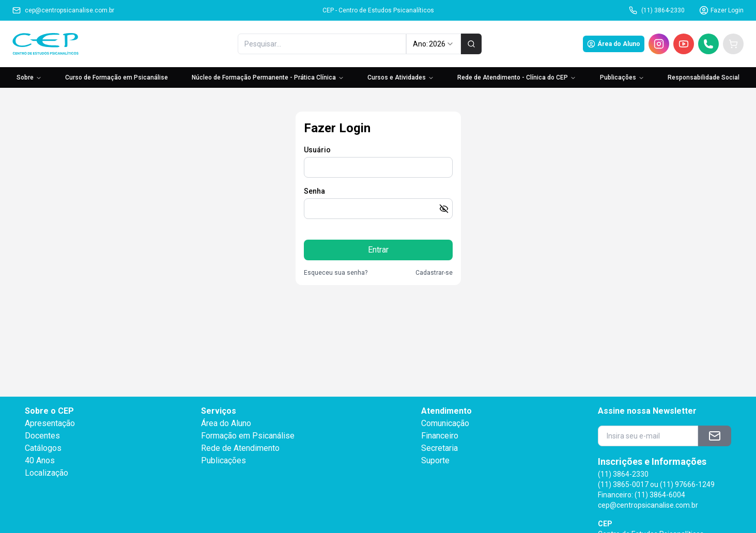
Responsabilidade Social (704, 77)
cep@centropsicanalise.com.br (63, 10)
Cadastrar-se (434, 273)
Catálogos (43, 448)
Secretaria (439, 448)
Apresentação (50, 423)
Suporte (435, 460)
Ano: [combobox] (433, 44)
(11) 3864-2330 (657, 10)
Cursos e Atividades (401, 77)
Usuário (317, 150)
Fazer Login (721, 10)
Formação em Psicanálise (248, 436)
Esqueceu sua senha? (336, 273)
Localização (47, 473)
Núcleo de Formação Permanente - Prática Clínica (268, 77)
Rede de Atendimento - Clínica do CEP (517, 77)
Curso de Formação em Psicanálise (117, 77)
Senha (314, 191)
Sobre (29, 77)
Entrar (378, 250)
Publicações (622, 77)
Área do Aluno (614, 44)
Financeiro (440, 436)
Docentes (42, 436)
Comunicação (445, 423)
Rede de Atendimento (240, 448)
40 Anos (40, 460)
